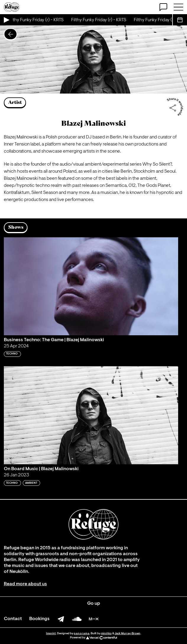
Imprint (51, 634)
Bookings (39, 619)
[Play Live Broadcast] (6, 20)
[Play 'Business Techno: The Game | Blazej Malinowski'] (91, 286)
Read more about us (25, 584)
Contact (13, 619)
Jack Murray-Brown (127, 634)
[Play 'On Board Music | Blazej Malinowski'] (91, 415)
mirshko (106, 634)
